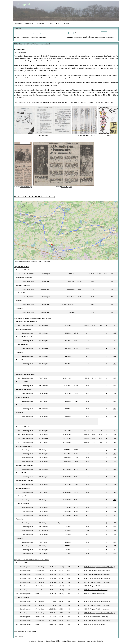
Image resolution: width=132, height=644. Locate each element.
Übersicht (29, 23)
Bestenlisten (41, 23)
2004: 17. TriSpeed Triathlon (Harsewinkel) (97, 586)
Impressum (72, 641)
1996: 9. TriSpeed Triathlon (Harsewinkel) (97, 574)
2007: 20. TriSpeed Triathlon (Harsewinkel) (97, 582)
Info (58, 23)
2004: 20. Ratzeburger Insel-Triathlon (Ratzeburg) (99, 567)
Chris (34, 56)
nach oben (21, 636)
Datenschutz (91, 641)
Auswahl (18, 23)
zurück (16, 636)
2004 (114, 442)
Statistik (66, 23)
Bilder (51, 23)
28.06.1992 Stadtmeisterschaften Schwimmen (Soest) (94, 37)
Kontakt (64, 641)
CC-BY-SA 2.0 (46, 261)
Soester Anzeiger (26, 187)
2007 (114, 378)
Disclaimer (81, 641)
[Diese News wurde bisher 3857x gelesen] (25, 631)
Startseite (33, 641)
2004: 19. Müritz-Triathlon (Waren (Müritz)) (97, 578)
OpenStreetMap (25, 261)
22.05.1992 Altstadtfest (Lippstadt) (33, 37)
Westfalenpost (66, 187)
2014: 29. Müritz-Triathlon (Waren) (94, 594)
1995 (114, 325)
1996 (114, 431)
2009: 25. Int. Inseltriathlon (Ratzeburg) (96, 590)
